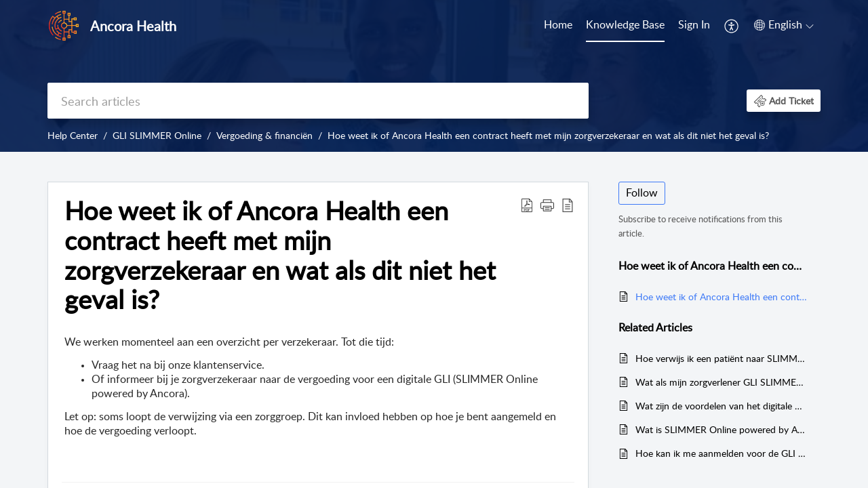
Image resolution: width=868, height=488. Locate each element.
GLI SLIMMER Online (157, 135)
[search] (318, 101)
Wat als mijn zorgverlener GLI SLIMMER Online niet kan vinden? (721, 382)
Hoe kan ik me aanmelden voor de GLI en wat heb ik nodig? (721, 453)
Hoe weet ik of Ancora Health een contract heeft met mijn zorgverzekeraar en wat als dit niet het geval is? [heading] (280, 255)
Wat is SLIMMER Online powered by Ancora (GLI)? (721, 429)
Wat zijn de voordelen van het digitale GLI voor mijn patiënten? (721, 406)
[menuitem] (558, 26)
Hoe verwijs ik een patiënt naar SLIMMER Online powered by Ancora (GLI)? (721, 358)
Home (558, 24)
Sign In (694, 24)
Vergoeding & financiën (264, 135)
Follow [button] (642, 192)
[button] (732, 26)
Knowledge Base (625, 24)
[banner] (434, 76)
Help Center (73, 135)
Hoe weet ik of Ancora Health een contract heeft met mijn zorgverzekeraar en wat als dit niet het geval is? (548, 135)
